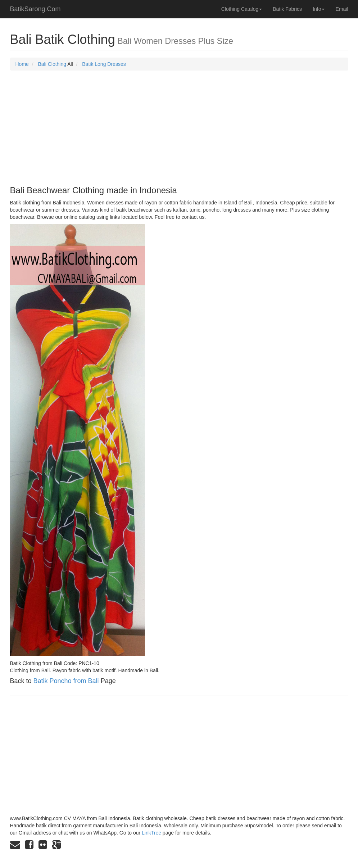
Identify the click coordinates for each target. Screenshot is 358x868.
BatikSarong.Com (35, 9)
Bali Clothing (52, 64)
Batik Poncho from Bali (66, 681)
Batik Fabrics (287, 9)
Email (342, 9)
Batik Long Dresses (104, 64)
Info (319, 9)
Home (22, 64)
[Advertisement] (179, 128)
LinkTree (151, 833)
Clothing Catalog (242, 9)
